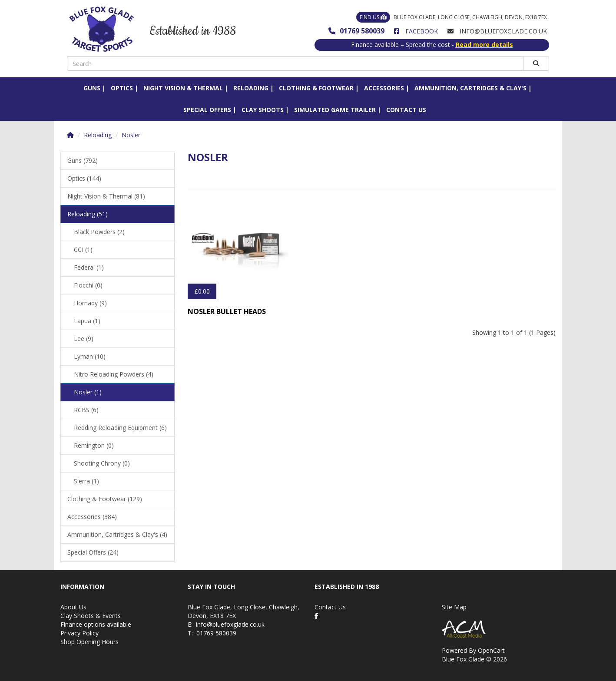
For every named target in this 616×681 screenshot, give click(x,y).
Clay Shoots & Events (91, 616)
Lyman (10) (90, 356)
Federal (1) (89, 267)
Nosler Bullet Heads (227, 311)
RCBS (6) (86, 410)
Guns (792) (83, 160)
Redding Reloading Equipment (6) (120, 428)
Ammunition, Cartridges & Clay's (470, 88)
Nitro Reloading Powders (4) (114, 374)
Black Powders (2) (99, 232)
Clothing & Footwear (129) (105, 499)
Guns (92, 88)
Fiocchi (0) (88, 285)
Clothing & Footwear (316, 88)
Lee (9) (84, 339)
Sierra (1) (86, 481)
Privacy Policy (79, 633)
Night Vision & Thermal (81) (106, 196)
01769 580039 (356, 31)
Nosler (131, 135)
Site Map (454, 607)
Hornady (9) (90, 303)
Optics (122, 88)
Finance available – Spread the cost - (432, 45)
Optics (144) (84, 178)
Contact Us (406, 110)
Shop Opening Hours (89, 642)
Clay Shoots (263, 110)
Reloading (251, 88)
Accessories (384, 88)
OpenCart (491, 650)
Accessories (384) (92, 517)
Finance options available (96, 624)
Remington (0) (94, 445)
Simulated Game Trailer (335, 110)
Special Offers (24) (93, 552)
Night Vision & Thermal (183, 88)
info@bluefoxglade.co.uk (230, 624)
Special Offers (207, 110)
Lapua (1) (87, 321)
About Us (73, 607)
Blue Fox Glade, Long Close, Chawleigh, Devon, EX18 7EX (452, 17)
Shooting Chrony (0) (102, 463)
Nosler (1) (88, 392)
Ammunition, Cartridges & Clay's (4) (117, 534)
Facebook (416, 31)
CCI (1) (83, 250)
